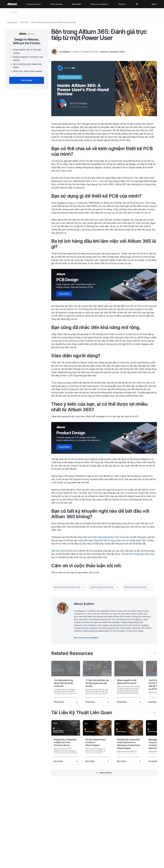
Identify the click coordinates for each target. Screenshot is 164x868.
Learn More (64, 294)
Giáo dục (122, 4)
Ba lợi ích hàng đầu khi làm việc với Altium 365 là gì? (104, 244)
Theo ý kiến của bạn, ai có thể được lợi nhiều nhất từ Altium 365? (99, 407)
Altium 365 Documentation (135, 587)
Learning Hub (12, 22)
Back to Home (106, 773)
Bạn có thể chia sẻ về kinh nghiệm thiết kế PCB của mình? (102, 151)
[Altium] (12, 4)
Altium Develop (56, 4)
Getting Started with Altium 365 (67, 587)
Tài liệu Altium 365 (138, 540)
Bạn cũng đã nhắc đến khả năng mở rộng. (96, 327)
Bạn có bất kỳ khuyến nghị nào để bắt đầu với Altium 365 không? (100, 514)
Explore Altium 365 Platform (102, 587)
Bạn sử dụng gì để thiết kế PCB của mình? (96, 196)
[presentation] (154, 653)
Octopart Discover (34, 4)
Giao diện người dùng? (76, 356)
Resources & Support (100, 4)
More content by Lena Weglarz (86, 638)
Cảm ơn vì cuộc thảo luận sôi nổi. (86, 566)
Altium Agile (76, 4)
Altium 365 (24, 22)
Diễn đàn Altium (58, 551)
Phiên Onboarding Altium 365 (105, 537)
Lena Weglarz (65, 52)
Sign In (154, 4)
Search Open (137, 4)
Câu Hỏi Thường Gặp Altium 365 (139, 554)
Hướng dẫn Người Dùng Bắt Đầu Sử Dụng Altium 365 (102, 540)
